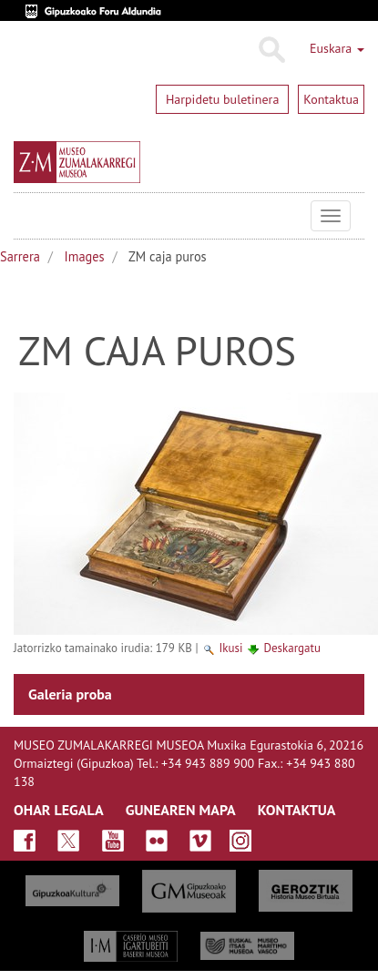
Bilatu (271, 50)
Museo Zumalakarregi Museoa (27, 216)
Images (85, 256)
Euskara (337, 48)
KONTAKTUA (297, 810)
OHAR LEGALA (59, 810)
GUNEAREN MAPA (181, 810)
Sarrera (20, 256)
